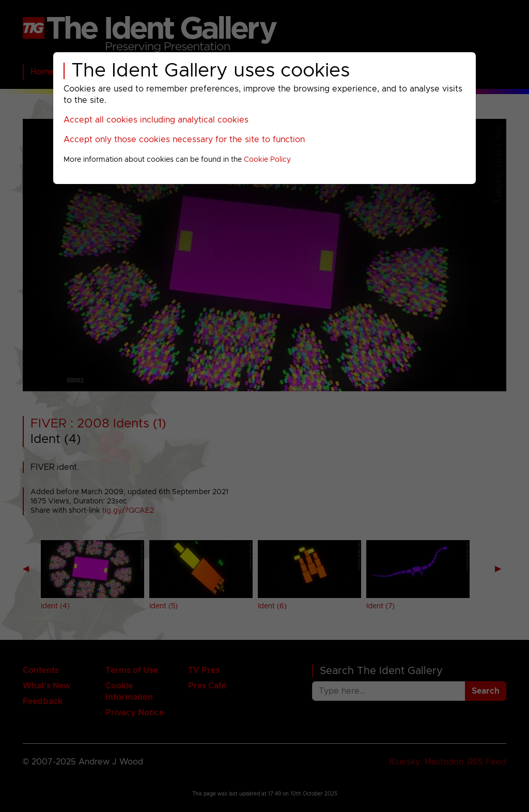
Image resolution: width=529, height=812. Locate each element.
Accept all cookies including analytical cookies (156, 120)
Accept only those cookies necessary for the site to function (184, 140)
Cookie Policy (267, 160)
